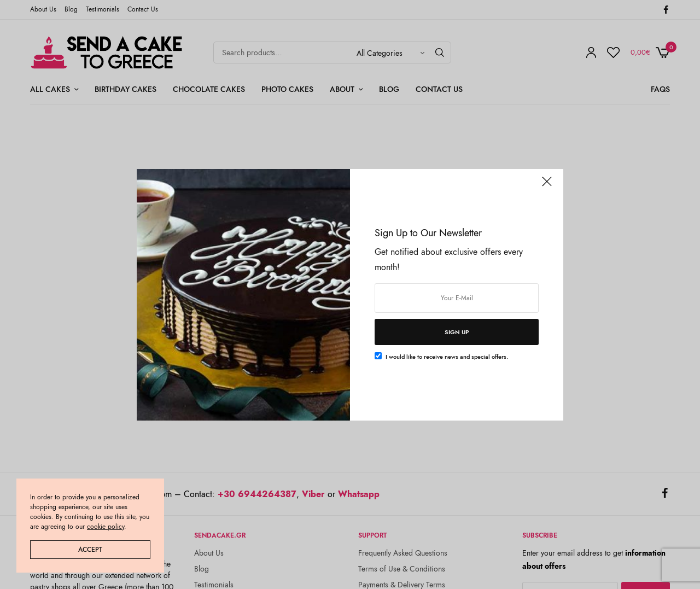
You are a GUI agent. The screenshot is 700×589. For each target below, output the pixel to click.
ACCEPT (90, 550)
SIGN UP (457, 332)
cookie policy (106, 527)
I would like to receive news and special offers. (447, 357)
